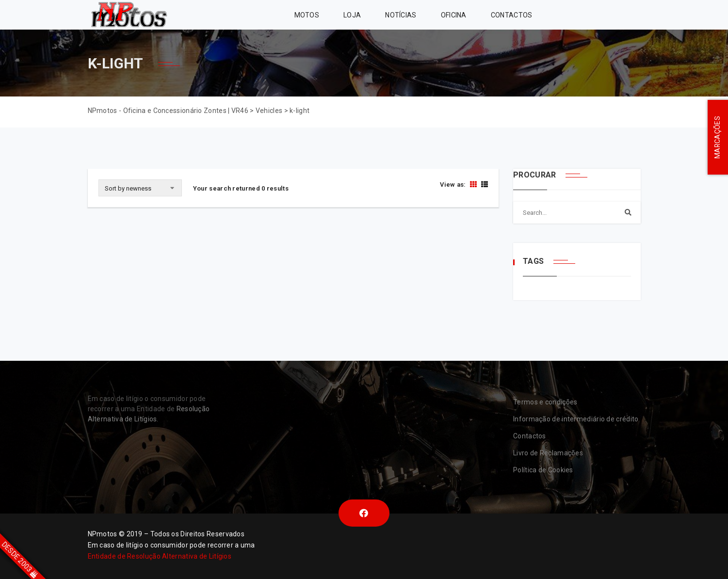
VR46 (616, 15)
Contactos (512, 15)
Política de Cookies (543, 470)
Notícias (401, 15)
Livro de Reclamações (548, 453)
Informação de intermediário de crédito (576, 419)
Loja (352, 15)
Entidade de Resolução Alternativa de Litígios (160, 556)
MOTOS (307, 15)
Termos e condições (545, 402)
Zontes (568, 15)
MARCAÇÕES (717, 137)
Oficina (454, 15)
